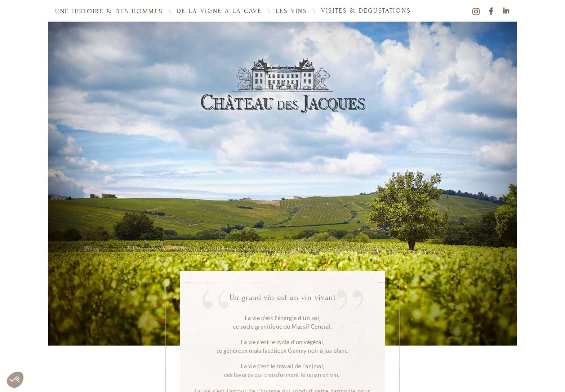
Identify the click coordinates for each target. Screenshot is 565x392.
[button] (15, 380)
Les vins (292, 10)
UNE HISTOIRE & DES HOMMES (109, 11)
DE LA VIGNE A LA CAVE (220, 11)
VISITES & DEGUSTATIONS (366, 10)
